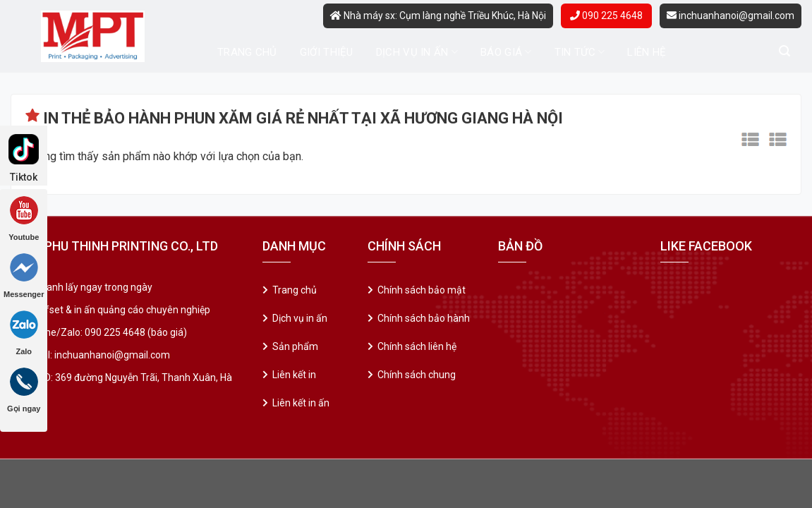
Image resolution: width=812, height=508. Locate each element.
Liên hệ (647, 52)
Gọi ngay (24, 390)
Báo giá (506, 52)
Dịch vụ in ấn (417, 52)
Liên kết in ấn (301, 403)
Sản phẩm (295, 346)
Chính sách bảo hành (424, 318)
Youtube (24, 219)
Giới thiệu (327, 52)
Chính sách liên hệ (417, 346)
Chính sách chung (417, 375)
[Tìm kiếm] (784, 51)
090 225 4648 (606, 16)
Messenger (24, 276)
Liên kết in (294, 375)
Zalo (24, 333)
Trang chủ (247, 52)
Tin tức (580, 52)
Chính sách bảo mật (422, 290)
